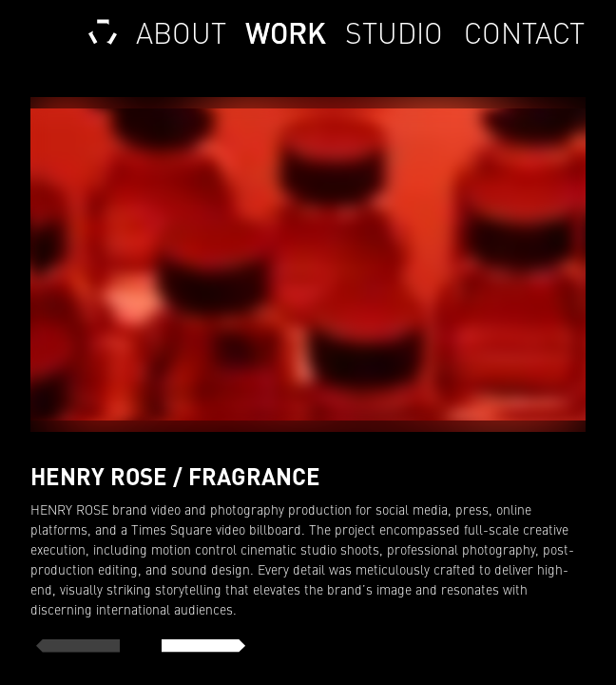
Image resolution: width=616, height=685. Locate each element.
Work (286, 33)
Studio (394, 33)
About (181, 33)
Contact (524, 33)
